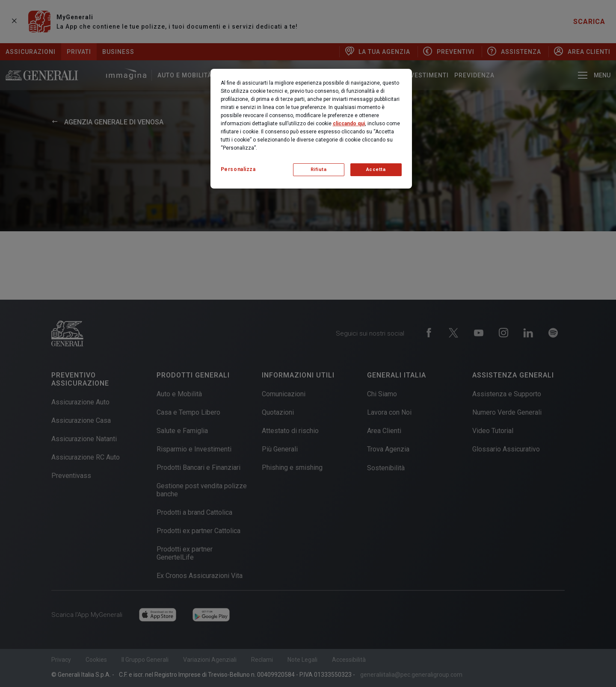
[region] (311, 129)
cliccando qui (349, 124)
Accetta (376, 170)
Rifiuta (319, 170)
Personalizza (238, 169)
